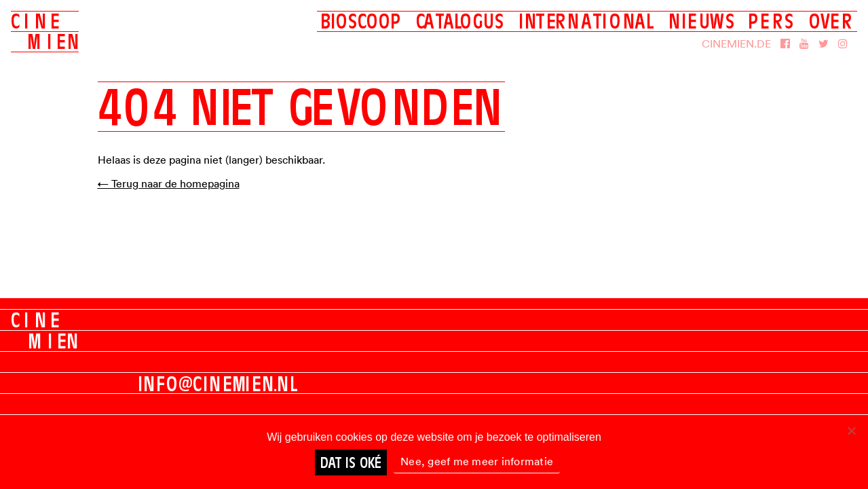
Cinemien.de (736, 43)
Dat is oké (351, 463)
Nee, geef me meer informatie (477, 461)
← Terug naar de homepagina (169, 183)
